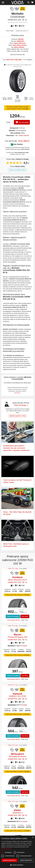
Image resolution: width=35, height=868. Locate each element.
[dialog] (17, 852)
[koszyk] (32, 2)
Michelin (21, 39)
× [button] (33, 838)
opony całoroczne (20, 43)
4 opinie (24, 821)
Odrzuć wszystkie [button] (26, 860)
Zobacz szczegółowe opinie (18, 170)
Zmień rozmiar (10, 31)
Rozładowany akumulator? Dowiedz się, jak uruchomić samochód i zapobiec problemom (16, 448)
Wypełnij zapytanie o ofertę (18, 416)
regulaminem (17, 393)
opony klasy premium (20, 45)
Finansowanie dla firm (14, 620)
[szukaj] (29, 2)
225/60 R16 (20, 41)
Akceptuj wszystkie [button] (9, 860)
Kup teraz (25, 616)
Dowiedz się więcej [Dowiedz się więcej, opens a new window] (7, 849)
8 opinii (24, 646)
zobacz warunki (24, 135)
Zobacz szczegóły (13, 616)
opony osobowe (19, 47)
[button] (17, 865)
